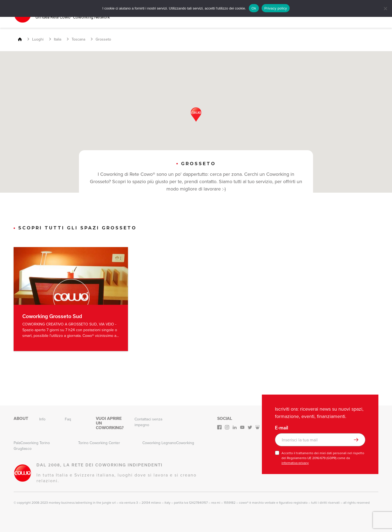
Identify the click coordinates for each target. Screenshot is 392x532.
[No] (385, 8)
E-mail (281, 428)
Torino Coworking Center (99, 443)
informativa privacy (295, 463)
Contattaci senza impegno (148, 422)
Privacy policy (276, 8)
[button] (196, 114)
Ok (254, 8)
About (21, 418)
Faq (68, 419)
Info (42, 419)
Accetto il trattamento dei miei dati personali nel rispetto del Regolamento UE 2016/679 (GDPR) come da (323, 458)
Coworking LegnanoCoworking (168, 443)
